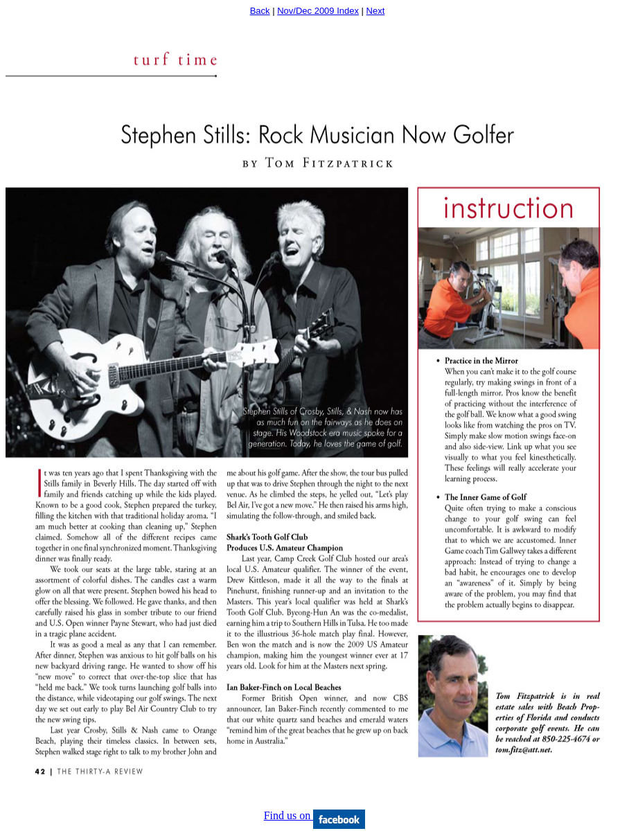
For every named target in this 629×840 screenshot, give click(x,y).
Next (376, 11)
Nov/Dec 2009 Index (318, 11)
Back (260, 11)
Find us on (315, 815)
